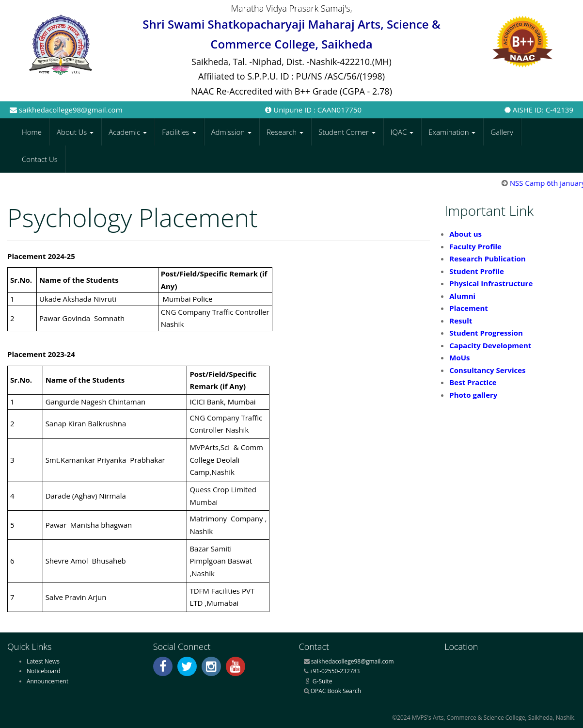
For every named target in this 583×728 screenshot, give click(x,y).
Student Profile (477, 271)
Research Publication (487, 259)
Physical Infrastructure (491, 283)
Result (461, 321)
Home (32, 132)
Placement (469, 308)
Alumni (462, 296)
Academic (128, 132)
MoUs (459, 357)
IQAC (402, 132)
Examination (452, 132)
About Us (75, 132)
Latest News (43, 661)
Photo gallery (473, 395)
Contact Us (40, 159)
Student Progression (486, 333)
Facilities (179, 132)
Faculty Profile (475, 246)
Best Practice (473, 382)
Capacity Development (490, 345)
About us (465, 234)
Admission (232, 132)
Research (285, 132)
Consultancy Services (487, 370)
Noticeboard (44, 671)
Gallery (502, 132)
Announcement (47, 681)
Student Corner (347, 132)
